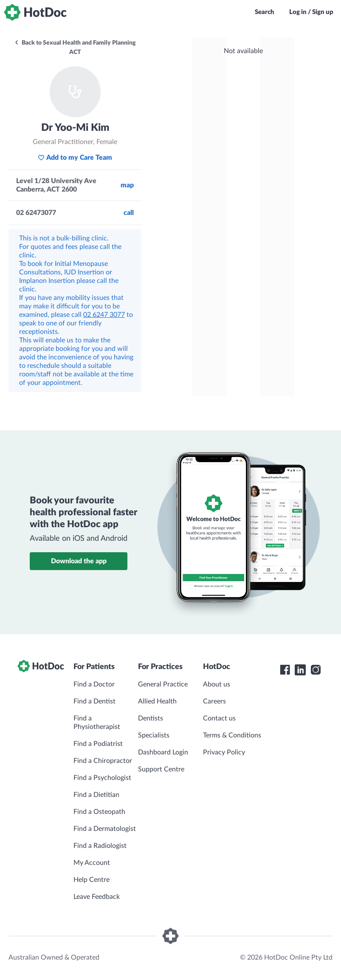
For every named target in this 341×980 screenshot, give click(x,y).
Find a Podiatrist (98, 744)
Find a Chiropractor (103, 761)
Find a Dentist (94, 701)
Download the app (79, 561)
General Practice (163, 684)
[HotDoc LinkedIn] (300, 670)
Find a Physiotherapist (97, 723)
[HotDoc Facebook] (285, 670)
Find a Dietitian (96, 795)
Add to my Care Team (75, 158)
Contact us (219, 718)
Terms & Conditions (232, 735)
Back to (75, 48)
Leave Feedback (97, 897)
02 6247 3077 (104, 315)
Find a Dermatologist (105, 829)
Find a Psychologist (102, 778)
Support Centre (161, 769)
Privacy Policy (224, 752)
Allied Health (157, 701)
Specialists (154, 735)
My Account (92, 863)
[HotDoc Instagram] (316, 670)
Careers (214, 701)
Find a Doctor (94, 684)
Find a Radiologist (100, 846)
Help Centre (92, 880)
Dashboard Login (163, 752)
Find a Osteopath (99, 812)
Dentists (151, 718)
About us (217, 684)
